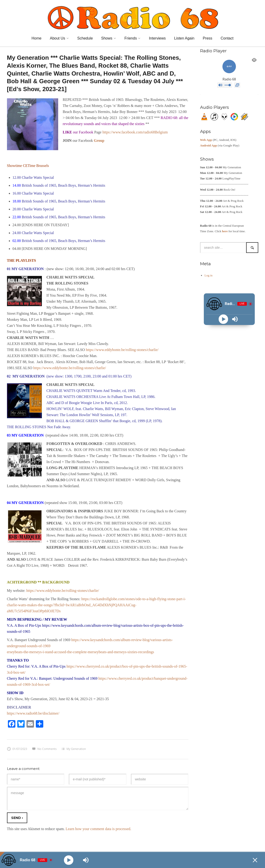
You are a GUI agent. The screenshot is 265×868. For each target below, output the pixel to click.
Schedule (85, 38)
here (225, 231)
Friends (131, 38)
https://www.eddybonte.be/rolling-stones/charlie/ (122, 350)
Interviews (157, 38)
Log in (208, 275)
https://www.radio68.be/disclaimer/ (33, 713)
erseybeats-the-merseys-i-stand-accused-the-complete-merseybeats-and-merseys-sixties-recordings (81, 652)
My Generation (76, 749)
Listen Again (184, 38)
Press (207, 38)
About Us (57, 38)
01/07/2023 (17, 749)
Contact (227, 38)
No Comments (44, 749)
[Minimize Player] (255, 860)
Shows (107, 38)
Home (37, 38)
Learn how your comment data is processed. (98, 829)
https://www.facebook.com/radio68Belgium (135, 132)
